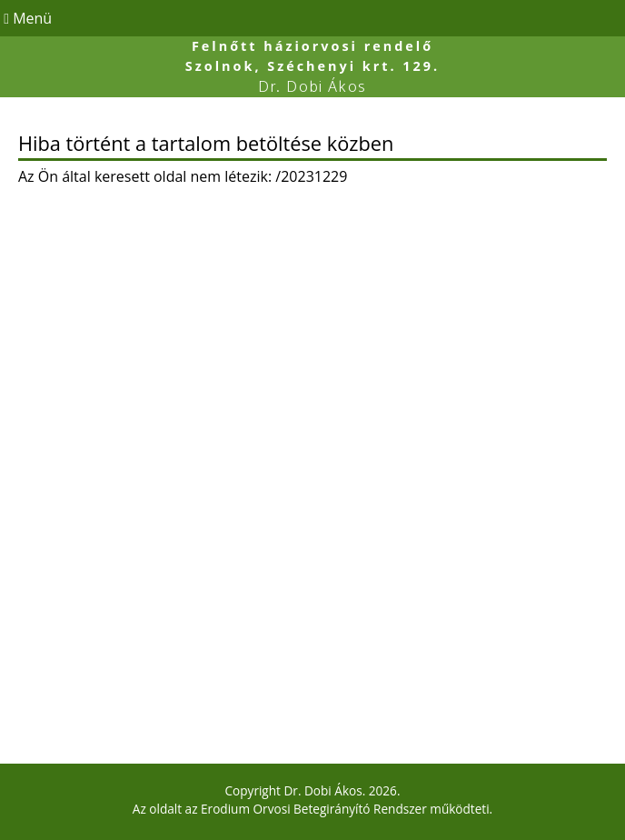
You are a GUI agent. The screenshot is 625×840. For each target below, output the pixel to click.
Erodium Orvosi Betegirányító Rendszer (314, 809)
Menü (26, 18)
